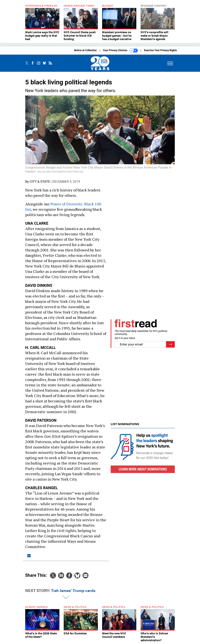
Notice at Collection (85, 50)
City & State (40, 182)
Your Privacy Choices (120, 51)
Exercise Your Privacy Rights (160, 50)
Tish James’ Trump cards (73, 590)
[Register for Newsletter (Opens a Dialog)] (170, 344)
